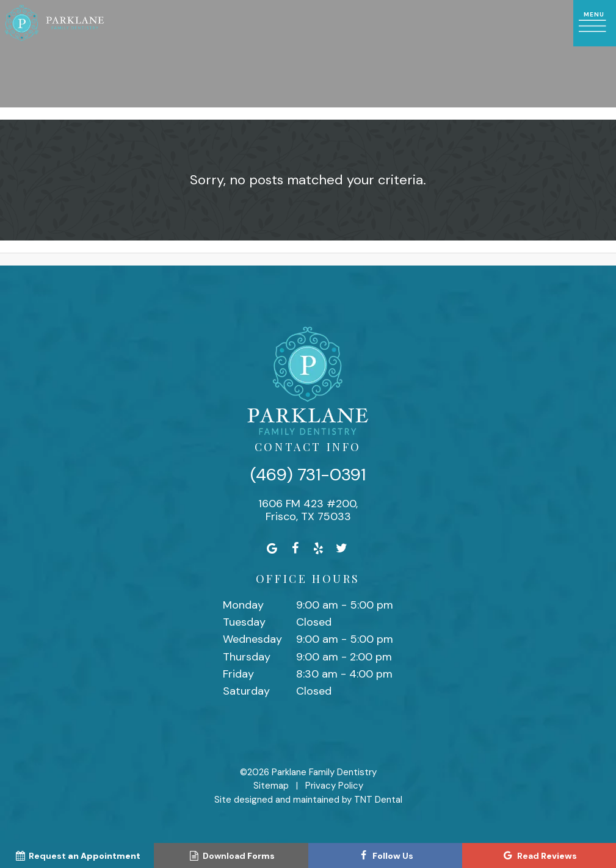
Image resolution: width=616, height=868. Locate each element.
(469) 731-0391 (308, 475)
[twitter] (341, 548)
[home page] (55, 23)
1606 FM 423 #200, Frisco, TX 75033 (308, 511)
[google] (272, 548)
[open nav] (595, 23)
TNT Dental (378, 800)
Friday (238, 674)
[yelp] (318, 548)
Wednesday (252, 639)
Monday (243, 605)
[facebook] (295, 548)
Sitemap (271, 786)
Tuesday (244, 622)
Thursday (247, 657)
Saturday (246, 691)
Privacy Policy (334, 786)
